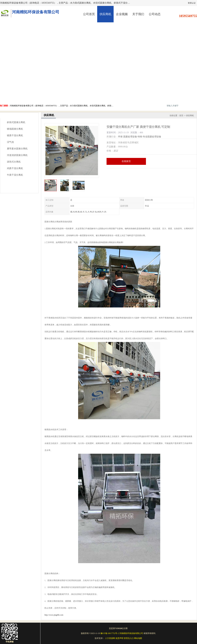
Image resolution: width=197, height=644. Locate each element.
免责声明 (119, 638)
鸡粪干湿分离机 (15, 168)
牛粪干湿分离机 (15, 175)
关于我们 (138, 14)
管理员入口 (129, 638)
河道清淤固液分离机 (17, 155)
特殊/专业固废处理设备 (149, 137)
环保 (120, 137)
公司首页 (89, 14)
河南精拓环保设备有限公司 (131, 633)
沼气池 (10, 142)
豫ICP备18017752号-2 (110, 633)
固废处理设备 (130, 137)
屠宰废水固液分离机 (17, 149)
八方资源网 (110, 638)
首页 (181, 116)
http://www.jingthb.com (54, 615)
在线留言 (126, 161)
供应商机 (105, 14)
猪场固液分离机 (15, 129)
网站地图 (138, 638)
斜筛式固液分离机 (16, 122)
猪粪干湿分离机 (15, 135)
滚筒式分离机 (14, 162)
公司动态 (155, 14)
